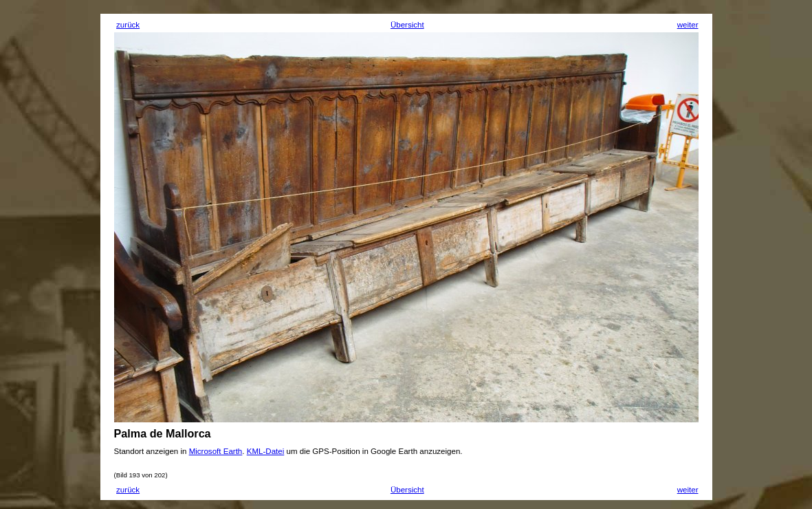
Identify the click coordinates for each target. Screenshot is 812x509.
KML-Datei (266, 451)
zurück (128, 25)
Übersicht (407, 25)
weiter (688, 25)
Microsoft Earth (216, 451)
